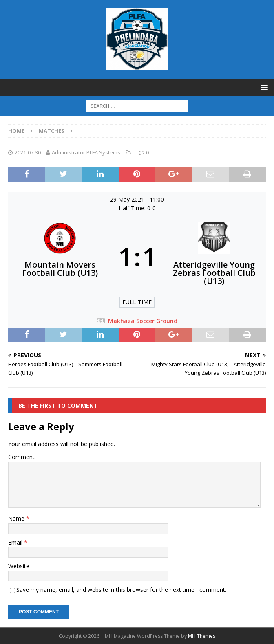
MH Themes (202, 636)
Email (16, 542)
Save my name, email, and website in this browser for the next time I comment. (121, 590)
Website (19, 566)
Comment (21, 457)
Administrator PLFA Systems (86, 152)
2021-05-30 (28, 152)
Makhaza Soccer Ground (143, 321)
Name (17, 518)
